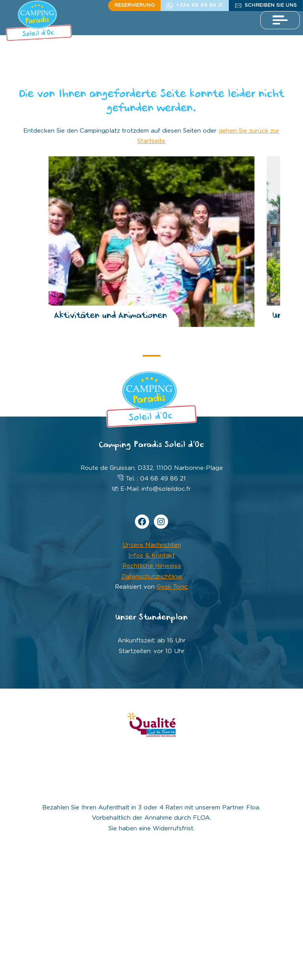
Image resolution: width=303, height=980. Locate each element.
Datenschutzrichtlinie (152, 577)
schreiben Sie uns (271, 5)
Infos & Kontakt (151, 556)
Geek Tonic (172, 587)
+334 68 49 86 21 (199, 5)
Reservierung (135, 5)
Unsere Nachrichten (152, 545)
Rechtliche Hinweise (152, 566)
